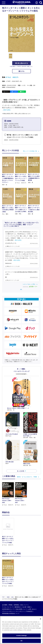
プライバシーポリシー (8, 611)
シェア (15, 92)
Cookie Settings (21, 636)
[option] (9, 532)
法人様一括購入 (27, 607)
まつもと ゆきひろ (12, 77)
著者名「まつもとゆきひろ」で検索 (27, 477)
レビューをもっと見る (29, 284)
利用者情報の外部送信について (11, 614)
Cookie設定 (29, 611)
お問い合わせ (32, 609)
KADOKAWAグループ (8, 609)
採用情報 (16, 605)
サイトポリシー (20, 611)
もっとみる (21, 471)
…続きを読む (6, 110)
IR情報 (10, 605)
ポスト (7, 92)
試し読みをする (21, 63)
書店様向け (18, 607)
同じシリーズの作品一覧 (30, 151)
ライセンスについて (8, 607)
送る (23, 92)
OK (21, 641)
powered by (30, 287)
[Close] (41, 619)
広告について (24, 605)
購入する (21, 71)
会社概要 (5, 605)
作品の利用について (21, 609)
